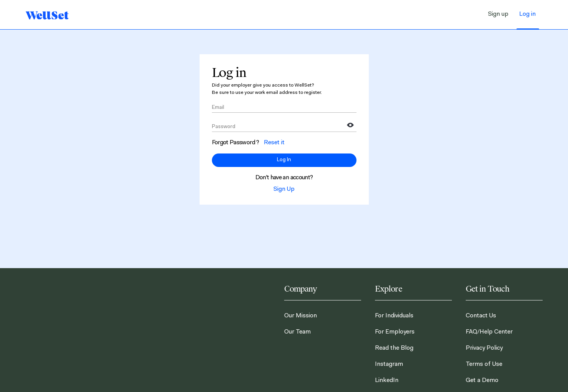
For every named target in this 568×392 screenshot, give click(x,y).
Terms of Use (484, 364)
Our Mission (301, 316)
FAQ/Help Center (489, 332)
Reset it (274, 143)
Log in (527, 14)
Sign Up (284, 189)
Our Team (297, 332)
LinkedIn (387, 380)
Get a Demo (482, 380)
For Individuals (394, 316)
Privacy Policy (484, 348)
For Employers (395, 332)
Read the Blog (394, 348)
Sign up (498, 14)
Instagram (389, 364)
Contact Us (481, 316)
